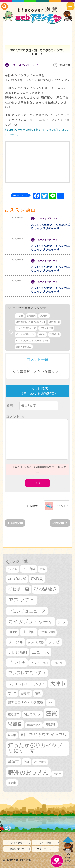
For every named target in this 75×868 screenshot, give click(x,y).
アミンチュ (62, 506)
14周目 (20, 316)
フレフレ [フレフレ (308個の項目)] (58, 663)
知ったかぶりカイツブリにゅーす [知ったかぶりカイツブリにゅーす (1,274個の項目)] (35, 748)
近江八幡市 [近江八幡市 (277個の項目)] (40, 762)
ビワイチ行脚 (46, 328)
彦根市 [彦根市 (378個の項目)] (26, 693)
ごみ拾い (44, 316)
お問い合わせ (17, 849)
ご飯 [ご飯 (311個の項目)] (42, 569)
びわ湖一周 (54, 322)
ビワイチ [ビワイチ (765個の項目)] (17, 662)
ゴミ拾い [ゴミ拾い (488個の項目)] (29, 632)
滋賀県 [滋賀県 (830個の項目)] (15, 724)
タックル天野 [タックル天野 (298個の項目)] (36, 642)
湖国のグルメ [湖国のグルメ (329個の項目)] (32, 714)
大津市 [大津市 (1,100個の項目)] (58, 684)
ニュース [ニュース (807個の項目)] (41, 652)
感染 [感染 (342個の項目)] (38, 693)
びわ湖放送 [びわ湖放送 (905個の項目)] (45, 589)
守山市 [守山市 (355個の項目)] (12, 693)
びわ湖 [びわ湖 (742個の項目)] (37, 579)
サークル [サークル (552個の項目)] (16, 642)
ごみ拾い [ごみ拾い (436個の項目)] (29, 569)
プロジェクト (37, 38)
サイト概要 (17, 843)
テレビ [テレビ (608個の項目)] (54, 642)
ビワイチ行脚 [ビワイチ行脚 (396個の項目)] (39, 663)
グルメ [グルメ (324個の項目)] (62, 622)
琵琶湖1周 (54, 334)
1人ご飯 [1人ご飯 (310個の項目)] (13, 569)
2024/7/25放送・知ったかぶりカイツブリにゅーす (50, 227)
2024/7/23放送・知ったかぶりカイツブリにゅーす (50, 269)
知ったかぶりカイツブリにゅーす (32, 341)
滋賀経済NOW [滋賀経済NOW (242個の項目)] (34, 725)
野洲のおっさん (24, 347)
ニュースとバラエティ (60, 38)
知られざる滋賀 (14, 28)
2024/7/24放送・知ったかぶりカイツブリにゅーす (50, 248)
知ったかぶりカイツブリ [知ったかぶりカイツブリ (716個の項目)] (44, 735)
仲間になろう (60, 28)
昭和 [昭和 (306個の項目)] (51, 703)
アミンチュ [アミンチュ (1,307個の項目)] (21, 600)
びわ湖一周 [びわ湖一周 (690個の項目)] (18, 589)
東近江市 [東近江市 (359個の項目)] (14, 714)
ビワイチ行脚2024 (25, 334)
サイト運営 (45, 843)
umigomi (31, 316)
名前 (9, 405)
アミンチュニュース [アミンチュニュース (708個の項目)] (27, 611)
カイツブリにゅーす (26, 328)
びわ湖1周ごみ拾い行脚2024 (30, 322)
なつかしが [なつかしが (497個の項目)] (17, 579)
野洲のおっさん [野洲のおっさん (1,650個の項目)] (28, 772)
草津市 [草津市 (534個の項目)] (13, 761)
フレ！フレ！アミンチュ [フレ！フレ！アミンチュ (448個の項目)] (27, 684)
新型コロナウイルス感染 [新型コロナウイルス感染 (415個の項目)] (26, 703)
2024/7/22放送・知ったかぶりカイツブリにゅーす (50, 290)
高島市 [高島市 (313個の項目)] (12, 783)
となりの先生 (37, 28)
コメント (15, 417)
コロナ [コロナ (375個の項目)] (12, 632)
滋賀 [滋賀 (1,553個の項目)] (51, 713)
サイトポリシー (45, 849)
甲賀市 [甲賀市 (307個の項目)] (12, 735)
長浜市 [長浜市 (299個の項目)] (57, 774)
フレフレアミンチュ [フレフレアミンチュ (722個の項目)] (27, 673)
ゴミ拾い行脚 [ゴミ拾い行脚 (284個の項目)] (47, 632)
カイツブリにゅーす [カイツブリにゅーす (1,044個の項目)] (30, 622)
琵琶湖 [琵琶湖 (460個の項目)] (50, 725)
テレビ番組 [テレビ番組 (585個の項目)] (17, 652)
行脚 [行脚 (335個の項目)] (26, 762)
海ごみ (42, 334)
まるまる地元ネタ (14, 38)
